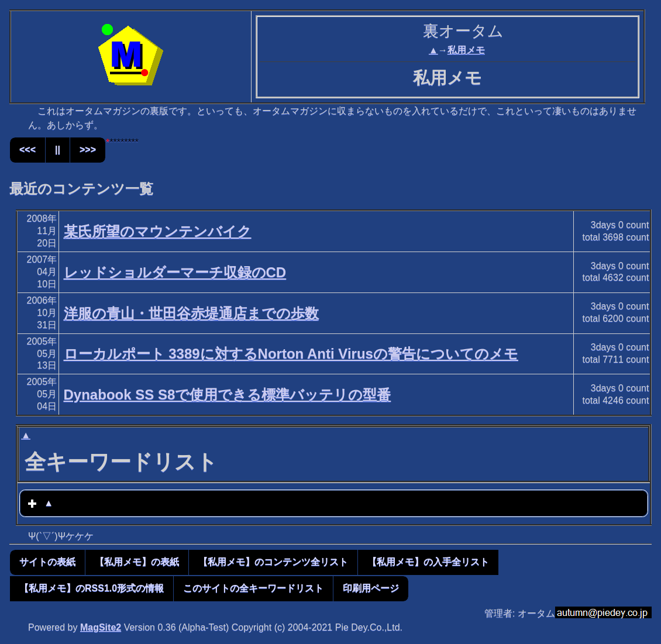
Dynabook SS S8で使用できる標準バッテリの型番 (228, 395)
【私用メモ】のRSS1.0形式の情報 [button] (92, 588)
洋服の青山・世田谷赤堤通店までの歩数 (191, 313)
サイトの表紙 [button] (47, 562)
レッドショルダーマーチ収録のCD (175, 272)
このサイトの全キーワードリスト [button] (253, 588)
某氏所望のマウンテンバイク (158, 231)
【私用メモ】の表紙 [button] (137, 562)
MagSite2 (101, 627)
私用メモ (466, 50)
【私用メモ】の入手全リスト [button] (428, 562)
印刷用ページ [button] (371, 588)
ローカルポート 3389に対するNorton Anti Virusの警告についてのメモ (291, 354)
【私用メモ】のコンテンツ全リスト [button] (273, 562)
